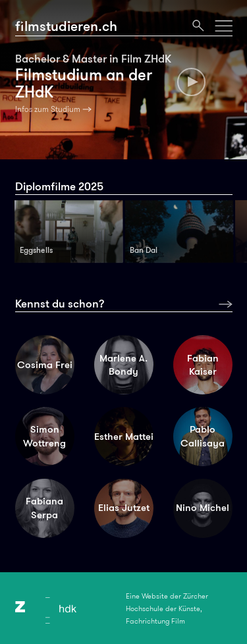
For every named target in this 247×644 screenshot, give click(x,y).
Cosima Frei (45, 365)
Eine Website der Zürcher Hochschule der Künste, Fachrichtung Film (167, 608)
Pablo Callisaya (203, 436)
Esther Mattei (124, 437)
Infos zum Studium (48, 109)
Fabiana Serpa (44, 508)
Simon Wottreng (44, 436)
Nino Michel (203, 508)
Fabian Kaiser (203, 365)
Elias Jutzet (124, 508)
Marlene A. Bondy (123, 365)
